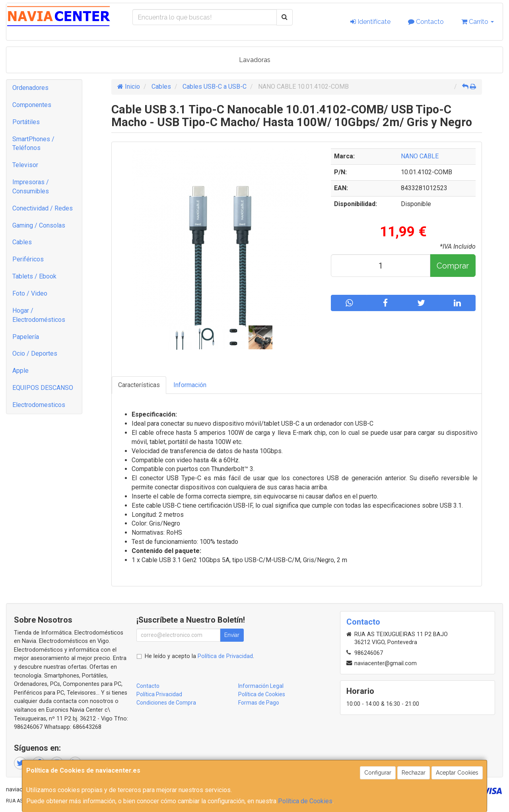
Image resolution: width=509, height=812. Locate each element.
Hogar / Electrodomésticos (39, 315)
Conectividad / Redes (43, 208)
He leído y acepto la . (199, 656)
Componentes (32, 105)
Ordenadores (30, 88)
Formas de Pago (259, 703)
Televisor (25, 165)
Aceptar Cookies (457, 773)
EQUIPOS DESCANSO (43, 388)
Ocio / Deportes (35, 353)
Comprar (453, 266)
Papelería (26, 337)
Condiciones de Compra (166, 703)
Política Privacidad (159, 694)
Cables (22, 242)
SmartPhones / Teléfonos (33, 144)
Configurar (378, 773)
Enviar (232, 635)
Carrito (478, 22)
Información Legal (261, 686)
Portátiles (26, 122)
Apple (20, 371)
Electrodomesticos (39, 405)
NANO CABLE (420, 156)
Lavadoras (255, 60)
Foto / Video (30, 293)
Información (190, 385)
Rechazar (414, 773)
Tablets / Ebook (34, 276)
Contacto (426, 22)
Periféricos (28, 259)
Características (139, 385)
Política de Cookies (305, 801)
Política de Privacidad (225, 656)
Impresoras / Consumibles (31, 187)
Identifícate (370, 22)
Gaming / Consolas (39, 225)
